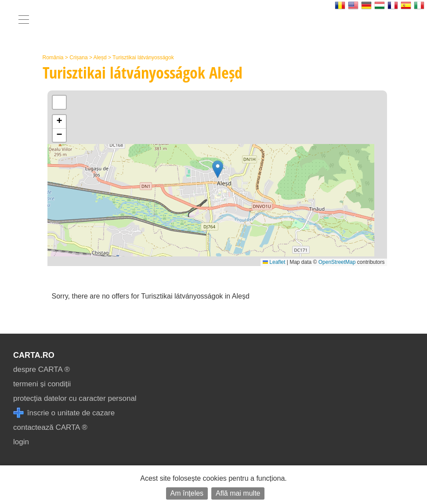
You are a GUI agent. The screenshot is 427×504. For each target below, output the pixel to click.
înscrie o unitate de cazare (64, 413)
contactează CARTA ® (50, 427)
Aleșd (100, 58)
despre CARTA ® (42, 369)
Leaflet (274, 262)
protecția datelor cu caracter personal (75, 398)
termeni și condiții (42, 384)
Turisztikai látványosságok (143, 58)
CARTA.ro (34, 355)
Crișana (78, 58)
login (21, 442)
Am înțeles (187, 493)
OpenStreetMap (337, 262)
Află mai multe (238, 493)
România (53, 58)
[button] (218, 169)
